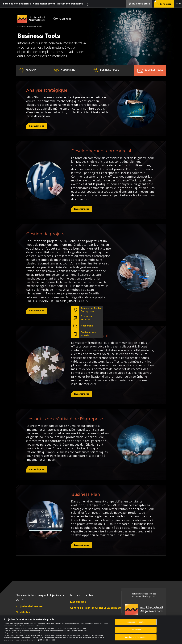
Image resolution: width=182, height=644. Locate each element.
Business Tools (150, 70)
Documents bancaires (70, 4)
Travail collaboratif (90, 336)
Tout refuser (136, 632)
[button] (178, 4)
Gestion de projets (45, 234)
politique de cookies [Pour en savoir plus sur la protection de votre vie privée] (47, 642)
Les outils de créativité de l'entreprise (65, 419)
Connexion (164, 4)
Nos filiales (23, 612)
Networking (65, 70)
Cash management (44, 4)
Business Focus (106, 70)
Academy (27, 70)
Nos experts (78, 602)
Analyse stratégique (47, 90)
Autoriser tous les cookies (136, 639)
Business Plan (86, 494)
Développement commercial (101, 151)
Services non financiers (17, 4)
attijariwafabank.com (30, 606)
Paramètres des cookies (136, 624)
